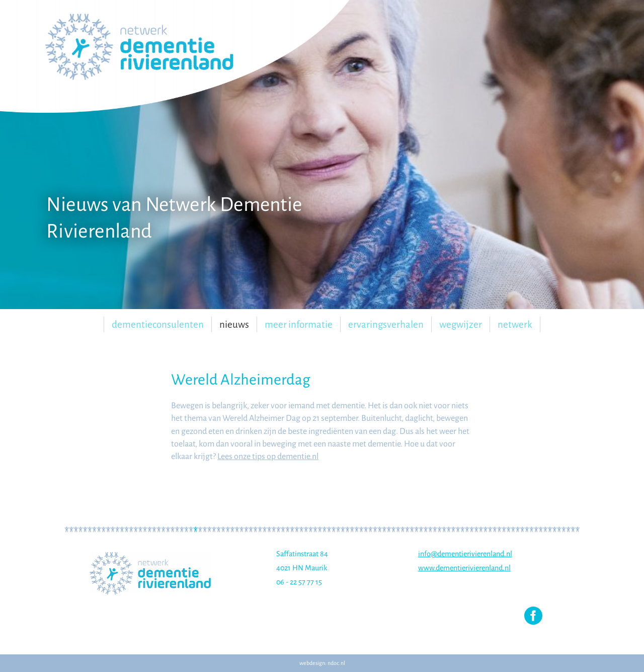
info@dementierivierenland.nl (465, 554)
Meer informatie (299, 324)
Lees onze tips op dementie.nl (268, 457)
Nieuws (234, 324)
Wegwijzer (461, 324)
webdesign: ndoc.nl (322, 663)
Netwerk (515, 324)
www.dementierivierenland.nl (464, 568)
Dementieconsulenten (158, 324)
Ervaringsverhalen (386, 324)
